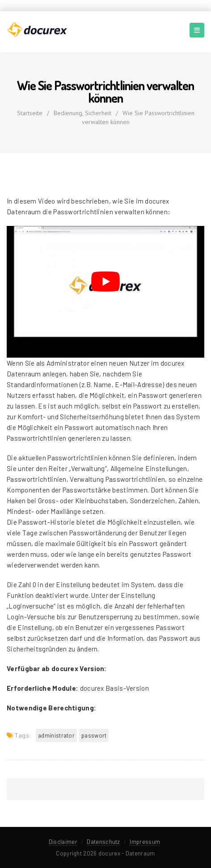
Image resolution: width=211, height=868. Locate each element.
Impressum (145, 842)
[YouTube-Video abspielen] (105, 282)
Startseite (30, 113)
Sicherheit (98, 113)
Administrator (56, 735)
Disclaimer (63, 842)
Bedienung (68, 113)
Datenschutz (103, 842)
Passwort (94, 735)
